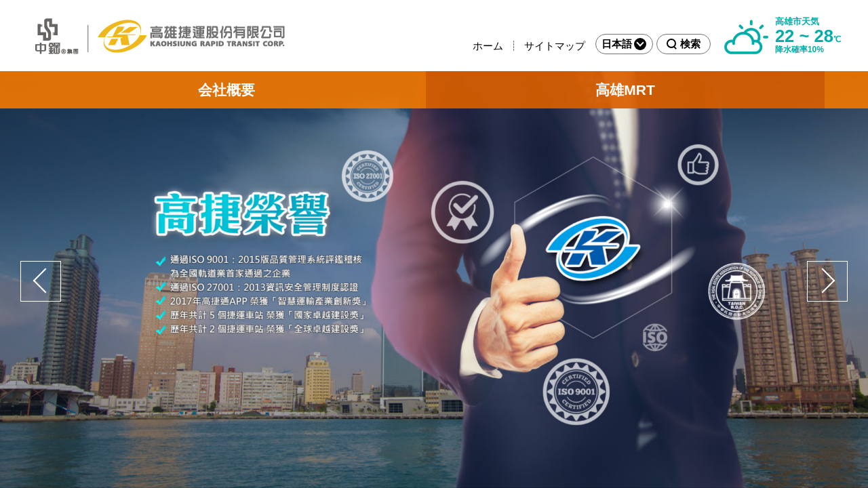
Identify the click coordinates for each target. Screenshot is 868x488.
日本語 (624, 44)
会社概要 (226, 90)
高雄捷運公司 (156, 36)
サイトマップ (555, 46)
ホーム (488, 46)
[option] (434, 280)
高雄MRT (625, 90)
